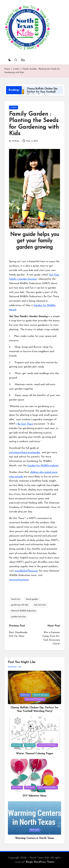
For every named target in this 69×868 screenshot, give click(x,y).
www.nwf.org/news (19, 580)
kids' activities (40, 605)
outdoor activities (19, 617)
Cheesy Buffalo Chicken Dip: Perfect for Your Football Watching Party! (42, 92)
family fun (16, 599)
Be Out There (25, 424)
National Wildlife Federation (24, 611)
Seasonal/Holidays (35, 699)
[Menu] (23, 60)
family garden (32, 599)
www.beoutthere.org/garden (25, 453)
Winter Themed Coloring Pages (34, 754)
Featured (25, 695)
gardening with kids (20, 605)
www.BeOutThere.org (26, 571)
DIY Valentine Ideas (34, 796)
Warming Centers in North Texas (34, 838)
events (14, 107)
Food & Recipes (41, 695)
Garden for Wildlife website (43, 466)
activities (17, 745)
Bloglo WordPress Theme (40, 862)
